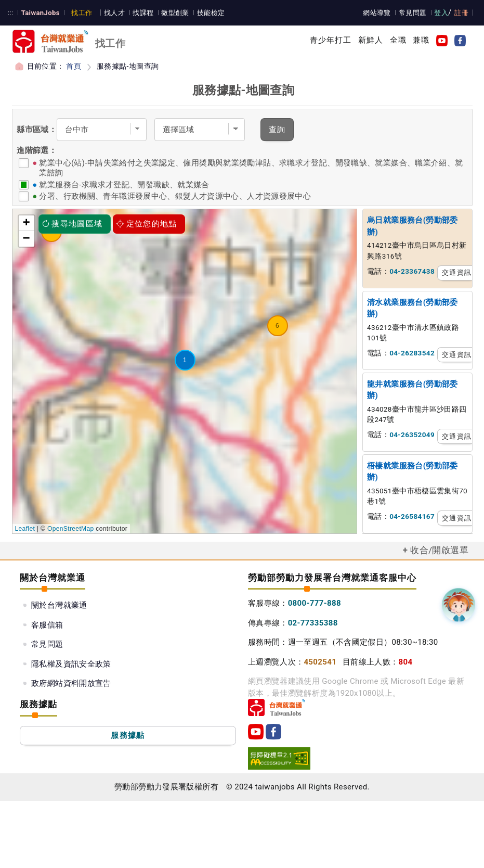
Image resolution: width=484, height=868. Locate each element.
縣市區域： (37, 130)
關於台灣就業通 (59, 605)
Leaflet (25, 529)
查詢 (277, 130)
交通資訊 (457, 272)
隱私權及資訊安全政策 (71, 664)
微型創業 (175, 13)
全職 (398, 40)
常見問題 (413, 13)
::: (11, 13)
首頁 (74, 66)
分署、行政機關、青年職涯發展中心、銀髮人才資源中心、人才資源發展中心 (175, 196)
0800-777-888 (315, 603)
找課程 (143, 13)
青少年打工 (331, 40)
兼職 (421, 40)
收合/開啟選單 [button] (439, 550)
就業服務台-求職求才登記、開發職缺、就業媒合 (124, 185)
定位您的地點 (147, 224)
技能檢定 (211, 13)
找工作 (82, 13)
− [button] (27, 239)
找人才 (114, 13)
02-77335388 (313, 623)
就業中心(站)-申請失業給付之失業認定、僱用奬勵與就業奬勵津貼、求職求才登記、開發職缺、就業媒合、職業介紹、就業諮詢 (251, 168)
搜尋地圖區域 (72, 224)
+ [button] (27, 223)
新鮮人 (371, 40)
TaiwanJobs (41, 13)
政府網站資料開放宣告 (71, 683)
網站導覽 (377, 13)
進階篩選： (37, 150)
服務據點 (128, 735)
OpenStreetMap (71, 529)
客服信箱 (47, 625)
